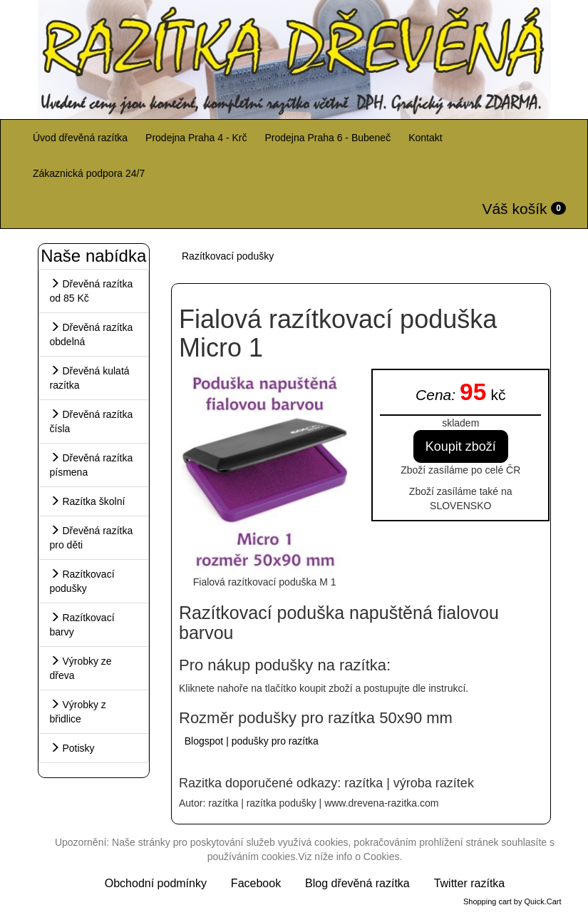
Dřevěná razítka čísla (92, 421)
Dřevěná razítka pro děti (92, 538)
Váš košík (524, 209)
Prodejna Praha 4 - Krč (196, 138)
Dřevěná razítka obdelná (92, 334)
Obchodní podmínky (156, 883)
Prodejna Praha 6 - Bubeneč (327, 138)
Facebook (256, 883)
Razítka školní (88, 501)
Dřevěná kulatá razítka (90, 378)
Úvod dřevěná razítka (80, 138)
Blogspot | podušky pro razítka (250, 741)
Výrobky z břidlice (78, 712)
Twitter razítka (470, 883)
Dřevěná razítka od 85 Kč (92, 291)
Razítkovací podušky (82, 581)
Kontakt (425, 138)
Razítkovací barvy (82, 625)
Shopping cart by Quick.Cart (512, 901)
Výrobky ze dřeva (81, 668)
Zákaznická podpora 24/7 (89, 173)
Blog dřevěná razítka (357, 883)
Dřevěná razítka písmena (92, 465)
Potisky (72, 748)
